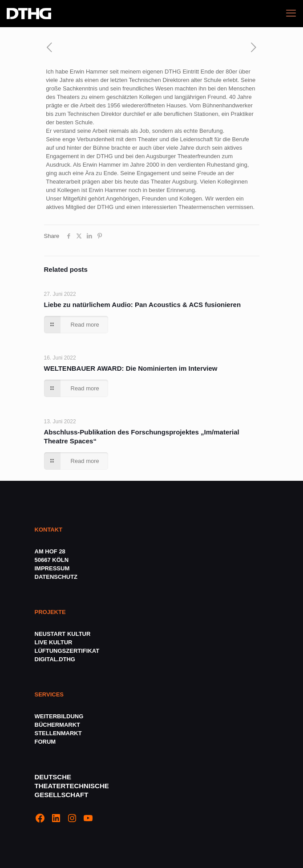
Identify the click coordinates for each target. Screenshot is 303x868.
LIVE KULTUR (54, 642)
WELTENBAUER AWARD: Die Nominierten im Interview (131, 368)
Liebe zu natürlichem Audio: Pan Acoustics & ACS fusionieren (143, 305)
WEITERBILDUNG (59, 716)
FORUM (45, 742)
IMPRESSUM (52, 568)
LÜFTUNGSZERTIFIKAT (67, 651)
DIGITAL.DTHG (55, 659)
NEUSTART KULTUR (63, 634)
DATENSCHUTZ (57, 577)
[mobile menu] (291, 13)
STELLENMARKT (58, 733)
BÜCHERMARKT (58, 725)
